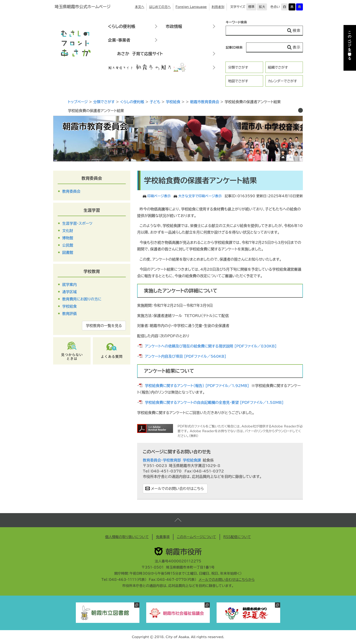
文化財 (68, 231)
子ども (155, 102)
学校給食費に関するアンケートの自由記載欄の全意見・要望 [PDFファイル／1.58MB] (214, 402)
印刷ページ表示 (159, 196)
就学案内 (69, 285)
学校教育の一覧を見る (104, 326)
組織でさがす (278, 67)
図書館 (68, 252)
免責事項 (163, 537)
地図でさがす (238, 81)
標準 (251, 7)
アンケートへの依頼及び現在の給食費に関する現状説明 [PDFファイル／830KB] (211, 346)
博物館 (68, 238)
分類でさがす (238, 67)
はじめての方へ (160, 7)
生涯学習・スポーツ (77, 223)
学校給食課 (192, 460)
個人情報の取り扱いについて (127, 537)
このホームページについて (197, 537)
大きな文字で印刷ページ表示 (200, 196)
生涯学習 (92, 210)
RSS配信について (237, 537)
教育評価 (69, 314)
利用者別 (218, 7)
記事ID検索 (234, 47)
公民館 (68, 245)
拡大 (262, 7)
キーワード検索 (236, 22)
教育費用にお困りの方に (82, 299)
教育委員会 (92, 178)
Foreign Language (191, 7)
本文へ (140, 7)
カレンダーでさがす (282, 81)
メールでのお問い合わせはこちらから (227, 580)
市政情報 (174, 26)
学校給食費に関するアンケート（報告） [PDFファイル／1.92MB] (197, 386)
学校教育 (92, 271)
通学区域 (69, 292)
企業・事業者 (119, 40)
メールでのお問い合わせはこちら (177, 489)
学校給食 (173, 102)
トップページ (78, 102)
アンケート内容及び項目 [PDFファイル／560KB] (185, 356)
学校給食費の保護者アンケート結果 (96, 111)
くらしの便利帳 (121, 26)
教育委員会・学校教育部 (162, 460)
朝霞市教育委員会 (205, 102)
